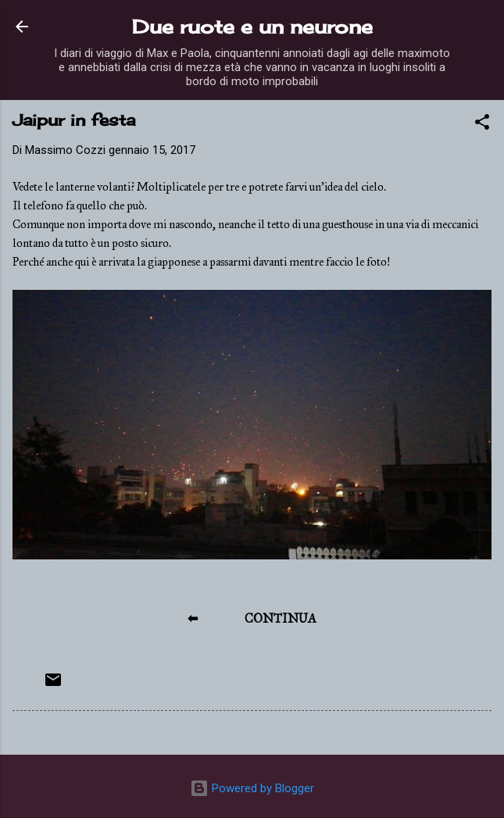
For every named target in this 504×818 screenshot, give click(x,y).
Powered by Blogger (252, 788)
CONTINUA (281, 618)
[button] (482, 125)
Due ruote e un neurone (252, 27)
